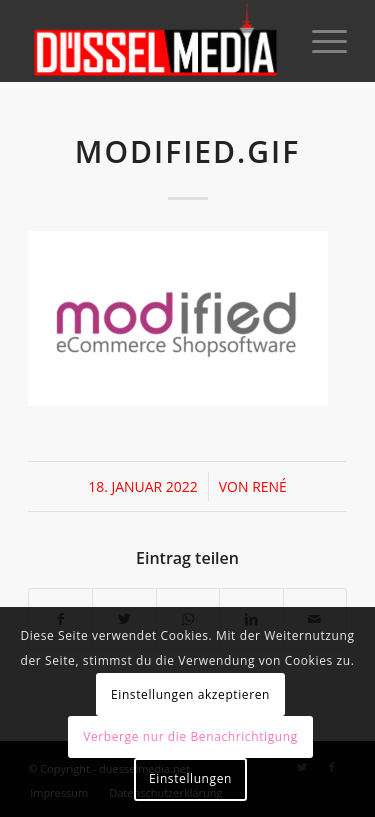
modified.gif (187, 151)
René (269, 486)
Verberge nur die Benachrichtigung (190, 736)
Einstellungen (190, 778)
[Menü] (319, 41)
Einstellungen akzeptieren (190, 694)
